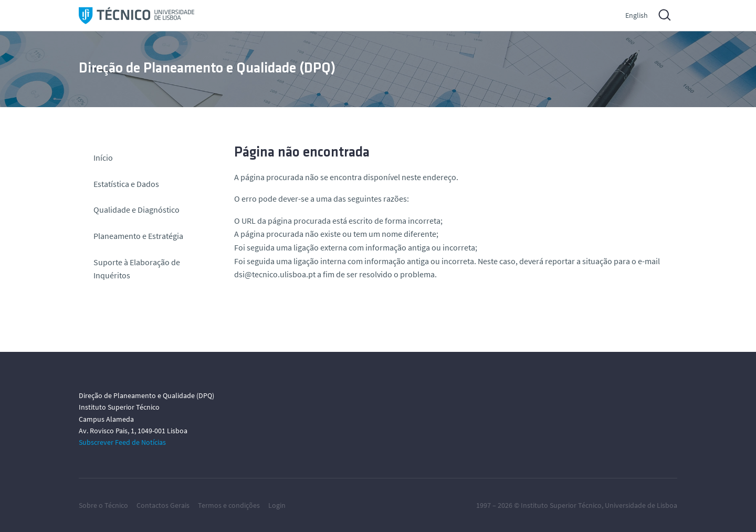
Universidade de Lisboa (641, 505)
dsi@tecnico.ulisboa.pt (275, 274)
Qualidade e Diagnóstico (136, 210)
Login (277, 505)
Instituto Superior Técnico (561, 505)
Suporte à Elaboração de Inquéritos (137, 269)
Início (103, 158)
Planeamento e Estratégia (138, 236)
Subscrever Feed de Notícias (122, 442)
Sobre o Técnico (103, 505)
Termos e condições (229, 505)
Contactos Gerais (163, 505)
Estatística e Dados (126, 184)
